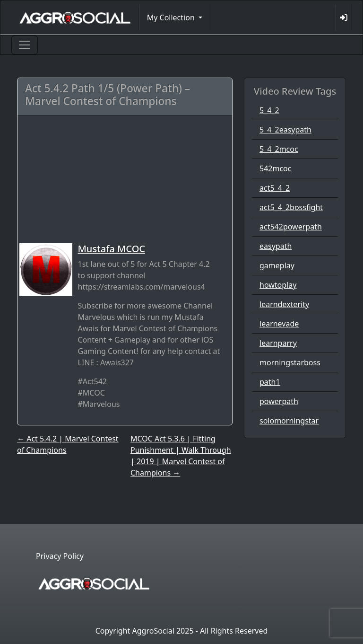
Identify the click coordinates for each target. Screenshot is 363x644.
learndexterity (284, 304)
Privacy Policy (60, 556)
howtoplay (278, 285)
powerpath (279, 401)
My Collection (172, 18)
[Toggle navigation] (25, 45)
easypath (276, 246)
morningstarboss (290, 362)
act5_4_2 (275, 188)
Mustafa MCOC (112, 249)
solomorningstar (289, 421)
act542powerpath (291, 227)
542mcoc (275, 168)
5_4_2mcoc (279, 149)
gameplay (277, 265)
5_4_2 (269, 110)
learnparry (278, 343)
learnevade (279, 324)
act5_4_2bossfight (291, 207)
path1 (270, 382)
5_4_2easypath (285, 130)
